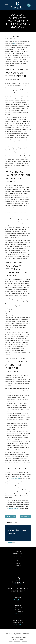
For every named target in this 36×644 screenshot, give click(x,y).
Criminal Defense (18, 554)
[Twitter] (21, 600)
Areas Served (18, 556)
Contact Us (18, 566)
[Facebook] (15, 600)
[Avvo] (18, 600)
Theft (14, 512)
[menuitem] (11, 641)
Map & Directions (18, 614)
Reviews (18, 563)
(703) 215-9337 (18, 591)
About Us (18, 551)
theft (14, 44)
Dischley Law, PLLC (15, 478)
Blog (18, 559)
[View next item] (18, 543)
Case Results (18, 561)
